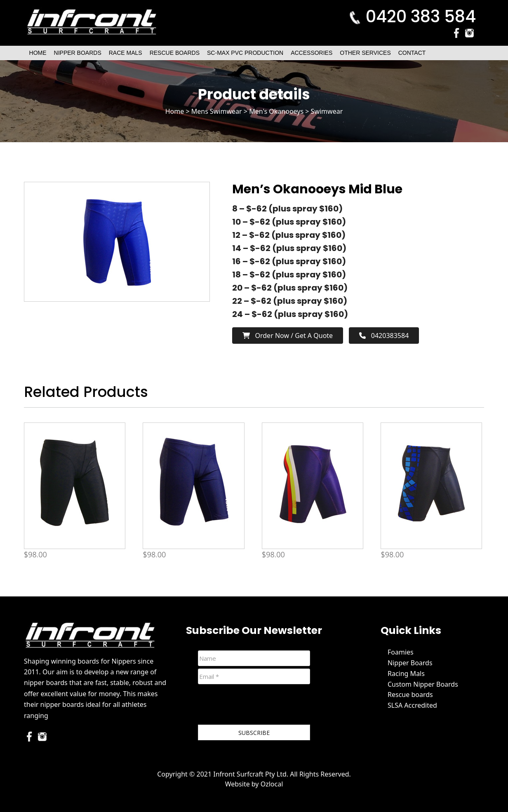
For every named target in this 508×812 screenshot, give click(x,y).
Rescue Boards (175, 53)
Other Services (365, 53)
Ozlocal (272, 784)
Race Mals (126, 53)
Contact (412, 53)
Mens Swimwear (217, 111)
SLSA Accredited (412, 705)
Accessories (312, 53)
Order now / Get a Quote (288, 336)
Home (38, 53)
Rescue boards (410, 695)
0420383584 (384, 336)
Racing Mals (406, 674)
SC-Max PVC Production (245, 53)
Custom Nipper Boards (423, 684)
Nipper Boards (78, 53)
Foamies (401, 652)
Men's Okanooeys (276, 111)
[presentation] (261, 706)
